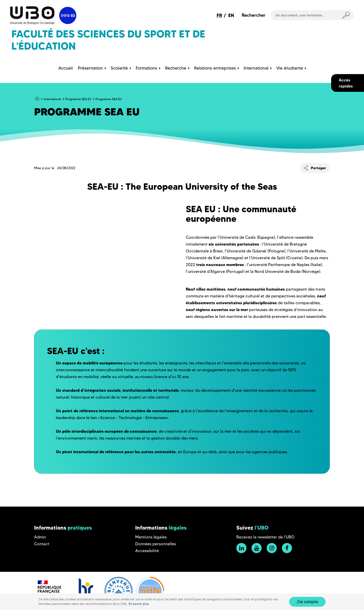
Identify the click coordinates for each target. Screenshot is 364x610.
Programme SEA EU (78, 99)
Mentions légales (151, 537)
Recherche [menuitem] (176, 68)
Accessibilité (147, 551)
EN (231, 15)
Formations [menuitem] (146, 68)
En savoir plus (139, 604)
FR (219, 15)
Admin (40, 537)
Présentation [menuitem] (90, 68)
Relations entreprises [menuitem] (215, 68)
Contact (42, 544)
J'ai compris (307, 602)
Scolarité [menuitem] (119, 68)
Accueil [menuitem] (66, 68)
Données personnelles (156, 544)
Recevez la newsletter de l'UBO (265, 537)
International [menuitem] (256, 68)
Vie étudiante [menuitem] (290, 68)
